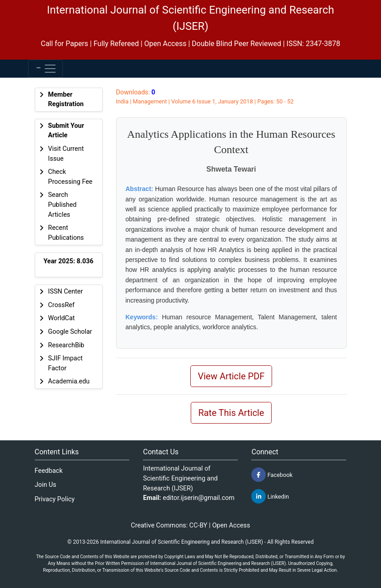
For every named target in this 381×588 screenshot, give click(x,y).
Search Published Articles (62, 205)
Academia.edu (69, 381)
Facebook (272, 475)
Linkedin (270, 496)
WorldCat (61, 318)
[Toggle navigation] (45, 69)
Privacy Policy (55, 499)
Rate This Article (231, 413)
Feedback (49, 471)
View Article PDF (231, 376)
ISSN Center (65, 292)
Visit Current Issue (66, 154)
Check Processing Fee (70, 177)
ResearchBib (66, 345)
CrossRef (61, 305)
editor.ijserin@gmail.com (199, 498)
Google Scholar (70, 332)
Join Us (46, 485)
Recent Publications (66, 233)
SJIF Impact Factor (65, 363)
